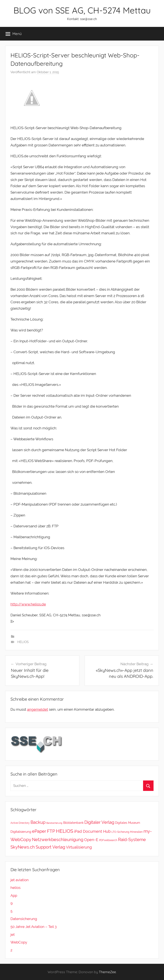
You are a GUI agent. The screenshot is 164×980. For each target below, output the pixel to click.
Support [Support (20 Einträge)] (44, 847)
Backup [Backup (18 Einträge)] (38, 822)
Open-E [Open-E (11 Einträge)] (91, 840)
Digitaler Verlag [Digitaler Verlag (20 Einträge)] (99, 822)
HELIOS (23, 642)
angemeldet (38, 709)
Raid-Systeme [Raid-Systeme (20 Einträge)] (132, 840)
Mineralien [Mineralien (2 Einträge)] (136, 832)
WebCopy (19, 942)
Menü (14, 34)
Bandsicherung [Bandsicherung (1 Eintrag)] (54, 823)
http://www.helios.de (28, 604)
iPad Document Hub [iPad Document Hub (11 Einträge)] (92, 831)
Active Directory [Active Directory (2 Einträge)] (20, 823)
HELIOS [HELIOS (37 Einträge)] (65, 831)
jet (13, 935)
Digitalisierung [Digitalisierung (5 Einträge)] (21, 832)
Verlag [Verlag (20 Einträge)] (59, 847)
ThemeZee (107, 972)
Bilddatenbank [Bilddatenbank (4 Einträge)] (73, 823)
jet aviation (20, 880)
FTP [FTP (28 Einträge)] (51, 831)
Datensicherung (24, 919)
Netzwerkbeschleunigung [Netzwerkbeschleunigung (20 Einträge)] (58, 840)
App (14, 895)
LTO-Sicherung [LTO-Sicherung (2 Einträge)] (120, 832)
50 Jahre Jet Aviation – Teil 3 (34, 927)
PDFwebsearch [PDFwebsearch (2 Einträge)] (108, 840)
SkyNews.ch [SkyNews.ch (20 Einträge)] (23, 847)
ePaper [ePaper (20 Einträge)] (39, 831)
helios (15, 888)
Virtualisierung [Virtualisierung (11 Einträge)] (79, 847)
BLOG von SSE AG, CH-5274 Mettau (82, 10)
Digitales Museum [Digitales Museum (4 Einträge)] (128, 823)
